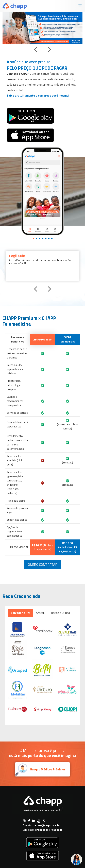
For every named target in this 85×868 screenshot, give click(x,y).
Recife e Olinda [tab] (60, 613)
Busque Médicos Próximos (48, 769)
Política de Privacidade (49, 830)
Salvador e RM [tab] (20, 613)
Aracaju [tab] (41, 613)
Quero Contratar (43, 565)
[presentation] (35, 49)
